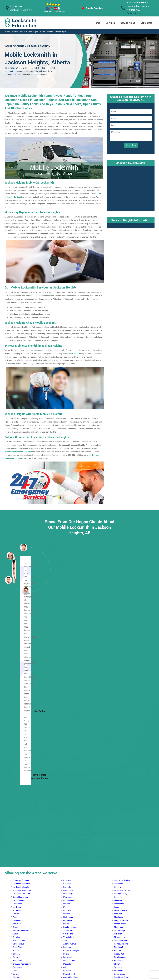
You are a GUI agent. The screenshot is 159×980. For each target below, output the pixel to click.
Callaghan (68, 894)
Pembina (16, 794)
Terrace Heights (121, 824)
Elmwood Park (69, 703)
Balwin (16, 827)
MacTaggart (119, 660)
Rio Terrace (68, 814)
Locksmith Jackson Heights (78, 977)
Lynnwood (68, 790)
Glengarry (17, 891)
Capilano (118, 750)
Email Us (128, 943)
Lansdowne (119, 646)
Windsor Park (120, 737)
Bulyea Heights (70, 891)
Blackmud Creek (70, 874)
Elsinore (16, 743)
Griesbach (17, 750)
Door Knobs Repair (66, 963)
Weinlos (118, 914)
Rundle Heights (70, 670)
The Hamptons (69, 830)
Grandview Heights (122, 623)
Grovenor (16, 753)
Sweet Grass (120, 717)
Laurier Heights (70, 780)
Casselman (17, 864)
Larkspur (118, 794)
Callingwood (68, 743)
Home (97, 23)
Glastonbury (68, 763)
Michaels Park (120, 884)
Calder (15, 713)
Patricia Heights (70, 807)
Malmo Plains (120, 666)
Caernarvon (17, 710)
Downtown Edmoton (21, 623)
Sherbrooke (17, 804)
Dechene (67, 753)
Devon (15, 670)
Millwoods (17, 663)
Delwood (16, 874)
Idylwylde (118, 784)
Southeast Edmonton (21, 636)
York (65, 683)
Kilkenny (16, 917)
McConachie (69, 643)
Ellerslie (118, 763)
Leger (116, 650)
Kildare (16, 914)
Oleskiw (67, 797)
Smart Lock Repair (66, 958)
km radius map (131, 188)
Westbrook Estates (122, 730)
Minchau (118, 887)
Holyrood (118, 780)
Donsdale (67, 757)
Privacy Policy (96, 943)
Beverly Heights (19, 854)
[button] (26, 591)
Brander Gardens (70, 884)
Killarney (67, 623)
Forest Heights (120, 767)
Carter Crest (68, 897)
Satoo (117, 901)
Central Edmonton (20, 640)
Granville (67, 770)
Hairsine (16, 897)
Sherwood (68, 820)
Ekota (116, 850)
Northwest (17, 650)
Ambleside (68, 857)
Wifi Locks (95, 953)
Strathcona (119, 713)
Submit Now (131, 145)
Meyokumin (119, 877)
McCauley (68, 707)
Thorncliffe (68, 834)
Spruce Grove (18, 687)
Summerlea (68, 824)
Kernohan (17, 911)
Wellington (17, 814)
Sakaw (117, 897)
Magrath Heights (121, 663)
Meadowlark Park (71, 794)
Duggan (66, 904)
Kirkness (67, 626)
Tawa (116, 904)
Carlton (16, 727)
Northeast (17, 653)
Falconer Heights (71, 914)
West (15, 660)
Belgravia (67, 867)
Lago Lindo (68, 633)
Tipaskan (118, 907)
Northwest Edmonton (22, 626)
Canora (16, 717)
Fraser (15, 887)
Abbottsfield (18, 824)
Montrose (67, 653)
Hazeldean (119, 777)
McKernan (118, 670)
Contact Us (146, 23)
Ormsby (67, 800)
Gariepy (67, 760)
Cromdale (17, 870)
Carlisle (16, 723)
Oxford (15, 790)
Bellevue (16, 840)
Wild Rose (118, 837)
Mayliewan (68, 640)
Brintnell (16, 857)
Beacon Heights (19, 830)
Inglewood (17, 763)
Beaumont (17, 666)
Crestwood (68, 750)
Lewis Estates (69, 784)
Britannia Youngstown (22, 707)
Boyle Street (68, 690)
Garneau (67, 917)
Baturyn (16, 700)
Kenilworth (119, 787)
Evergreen (17, 884)
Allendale (67, 854)
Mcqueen (17, 784)
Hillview (117, 857)
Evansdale (17, 881)
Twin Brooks (119, 727)
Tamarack (118, 820)
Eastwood (67, 700)
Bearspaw (68, 864)
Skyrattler (118, 707)
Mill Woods (17, 646)
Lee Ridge (118, 870)
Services (110, 23)
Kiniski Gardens (121, 867)
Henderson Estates (122, 633)
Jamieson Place (70, 773)
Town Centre (119, 830)
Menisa (117, 874)
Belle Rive (17, 834)
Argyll (116, 740)
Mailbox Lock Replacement (102, 958)
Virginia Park (69, 680)
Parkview (67, 804)
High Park (17, 757)
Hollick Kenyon (19, 904)
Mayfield (16, 780)
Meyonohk (118, 881)
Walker (117, 834)
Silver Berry (119, 810)
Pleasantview (120, 680)
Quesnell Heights (71, 810)
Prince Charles (19, 797)
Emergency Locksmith (100, 963)
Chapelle (67, 901)
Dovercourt (17, 737)
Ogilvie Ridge (120, 673)
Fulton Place (119, 770)
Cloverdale (119, 760)
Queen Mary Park (71, 720)
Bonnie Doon (119, 747)
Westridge (68, 847)
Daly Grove (119, 847)
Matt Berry (68, 636)
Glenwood (68, 767)
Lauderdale (17, 773)
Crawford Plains (121, 844)
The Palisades (19, 807)
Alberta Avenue (70, 687)
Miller (66, 650)
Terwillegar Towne (122, 723)
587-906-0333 (138, 13)
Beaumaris (17, 703)
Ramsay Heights (121, 687)
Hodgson (118, 640)
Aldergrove (68, 737)
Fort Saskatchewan (21, 673)
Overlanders (68, 663)
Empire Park (68, 907)
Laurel (117, 797)
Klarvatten (68, 630)
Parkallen (118, 677)
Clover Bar (118, 757)
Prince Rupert (69, 717)
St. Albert (17, 680)
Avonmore (118, 743)
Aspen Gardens (70, 860)
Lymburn (67, 787)
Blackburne (68, 870)
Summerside (120, 817)
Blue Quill (67, 877)
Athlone (16, 693)
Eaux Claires (18, 877)
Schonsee (68, 673)
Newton (67, 656)
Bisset (117, 840)
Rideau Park (119, 697)
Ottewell (118, 804)
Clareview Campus (21, 867)
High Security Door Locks (69, 943)
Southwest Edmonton (22, 633)
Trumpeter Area (19, 810)
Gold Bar (118, 773)
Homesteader (18, 907)
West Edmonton (19, 643)
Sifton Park (68, 677)
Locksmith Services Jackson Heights (24, 32)
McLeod (67, 646)
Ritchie (117, 807)
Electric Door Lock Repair (69, 953)
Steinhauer (119, 710)
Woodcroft (17, 820)
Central (16, 656)
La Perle (67, 777)
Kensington (17, 767)
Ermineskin (68, 911)
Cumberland (18, 733)
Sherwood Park (19, 683)
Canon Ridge (18, 860)
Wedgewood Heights (72, 837)
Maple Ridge (119, 800)
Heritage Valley (121, 636)
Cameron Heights (71, 747)
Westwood (68, 733)
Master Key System (67, 948)
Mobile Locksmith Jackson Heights (53, 32)
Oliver (66, 710)
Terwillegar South (121, 720)
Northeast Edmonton (21, 630)
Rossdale (67, 727)
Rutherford (119, 703)
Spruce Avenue (70, 730)
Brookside (68, 887)
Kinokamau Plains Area (22, 770)
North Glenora (19, 787)
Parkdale (67, 713)
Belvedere (17, 847)
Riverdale (67, 723)
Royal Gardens (120, 700)
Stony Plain (17, 690)
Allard (66, 850)
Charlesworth (120, 753)
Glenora (16, 747)
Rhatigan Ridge (121, 690)
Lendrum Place (120, 653)
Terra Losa (68, 827)
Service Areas (128, 23)
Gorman (16, 894)
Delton (66, 697)
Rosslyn (16, 800)
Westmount (18, 817)
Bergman (16, 850)
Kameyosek (119, 864)
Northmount (68, 660)
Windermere (119, 733)
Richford (118, 693)
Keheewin (118, 643)
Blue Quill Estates (71, 881)
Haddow (118, 630)
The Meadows (120, 827)
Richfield (118, 894)
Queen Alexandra (121, 683)
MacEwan (118, 656)
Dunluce (16, 740)
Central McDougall (71, 693)
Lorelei (16, 777)
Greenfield (118, 626)
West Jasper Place (71, 840)
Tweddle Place (120, 911)
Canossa (16, 720)
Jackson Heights (121, 860)
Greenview (119, 854)
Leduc (15, 677)
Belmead (67, 740)
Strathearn (119, 814)
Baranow (16, 697)
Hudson (16, 760)
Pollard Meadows (121, 891)
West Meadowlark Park (73, 844)
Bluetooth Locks (97, 948)
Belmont (16, 844)
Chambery (17, 730)
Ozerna (66, 666)
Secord (66, 817)
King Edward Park (121, 790)
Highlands (17, 901)
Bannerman (18, 837)
